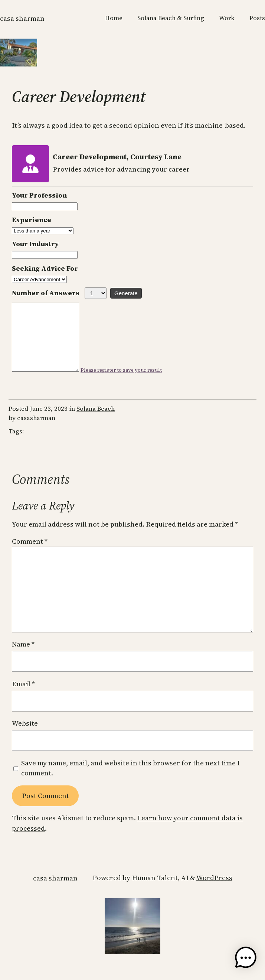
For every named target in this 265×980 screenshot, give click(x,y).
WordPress (214, 891)
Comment (30, 555)
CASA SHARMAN (22, 18)
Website (25, 737)
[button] (246, 959)
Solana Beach (96, 422)
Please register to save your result (129, 383)
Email (23, 697)
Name (23, 657)
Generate (126, 293)
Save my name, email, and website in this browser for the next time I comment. (130, 782)
